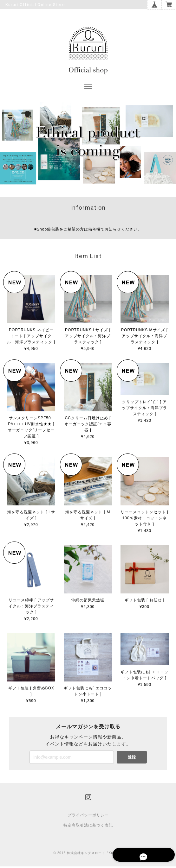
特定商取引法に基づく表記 (88, 827)
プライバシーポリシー (88, 817)
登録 (132, 759)
